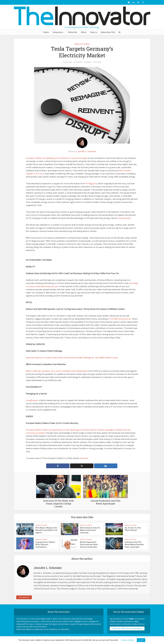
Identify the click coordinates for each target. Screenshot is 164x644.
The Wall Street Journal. (120, 319)
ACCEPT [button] (141, 640)
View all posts (24, 597)
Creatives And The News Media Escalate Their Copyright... (134, 544)
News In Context (82, 44)
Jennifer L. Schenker (84, 62)
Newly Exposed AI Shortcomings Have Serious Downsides (89, 544)
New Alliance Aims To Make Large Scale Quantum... (90, 530)
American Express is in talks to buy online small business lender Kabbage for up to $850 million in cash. (72, 358)
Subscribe (73, 32)
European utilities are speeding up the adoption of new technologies (57, 158)
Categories (58, 32)
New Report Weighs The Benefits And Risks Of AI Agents (46, 530)
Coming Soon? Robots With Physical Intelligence (45, 544)
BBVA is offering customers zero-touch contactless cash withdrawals (57, 371)
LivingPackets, (32, 400)
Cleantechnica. (124, 218)
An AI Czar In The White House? (133, 529)
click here (84, 458)
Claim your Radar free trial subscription (127, 628)
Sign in (94, 32)
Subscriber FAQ (108, 32)
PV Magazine (91, 184)
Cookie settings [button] (127, 640)
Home (46, 32)
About (84, 32)
